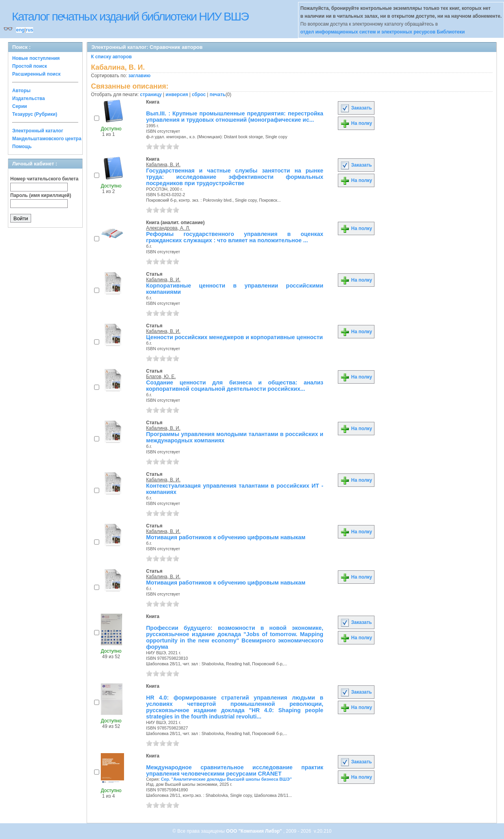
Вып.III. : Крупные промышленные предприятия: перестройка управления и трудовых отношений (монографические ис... (235, 117)
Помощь (22, 147)
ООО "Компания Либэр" (255, 831)
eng (20, 30)
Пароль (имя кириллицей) (41, 195)
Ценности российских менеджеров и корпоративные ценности (234, 337)
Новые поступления (36, 58)
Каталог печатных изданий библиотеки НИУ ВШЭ (130, 16)
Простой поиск (30, 66)
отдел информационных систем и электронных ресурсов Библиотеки (383, 32)
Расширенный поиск (36, 74)
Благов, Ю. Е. (161, 377)
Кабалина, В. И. (163, 165)
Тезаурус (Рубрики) (35, 114)
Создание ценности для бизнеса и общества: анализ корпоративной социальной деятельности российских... (235, 386)
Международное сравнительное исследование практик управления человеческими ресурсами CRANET (235, 770)
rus (29, 30)
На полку (356, 123)
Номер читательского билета (44, 179)
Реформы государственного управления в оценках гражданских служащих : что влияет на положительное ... (235, 237)
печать (218, 95)
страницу (151, 95)
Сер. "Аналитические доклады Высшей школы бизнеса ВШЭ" (226, 779)
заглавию (139, 76)
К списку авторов (111, 57)
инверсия (177, 95)
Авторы (21, 91)
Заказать (356, 108)
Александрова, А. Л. (168, 228)
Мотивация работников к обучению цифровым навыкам (226, 537)
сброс (199, 95)
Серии (19, 106)
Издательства (29, 98)
